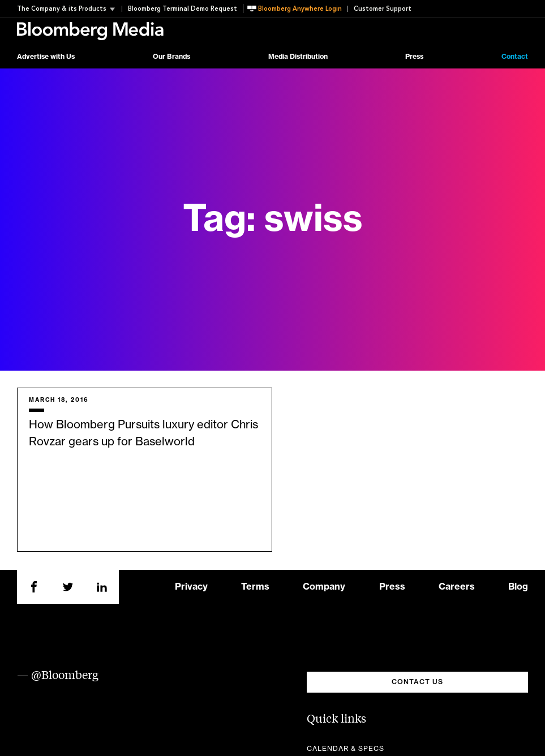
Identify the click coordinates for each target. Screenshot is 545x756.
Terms (255, 587)
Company (324, 587)
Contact (515, 57)
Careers (457, 587)
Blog (518, 587)
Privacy (191, 587)
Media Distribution (298, 57)
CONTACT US (417, 682)
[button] (69, 9)
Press (414, 57)
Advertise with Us (46, 57)
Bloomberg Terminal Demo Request (183, 9)
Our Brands (171, 57)
